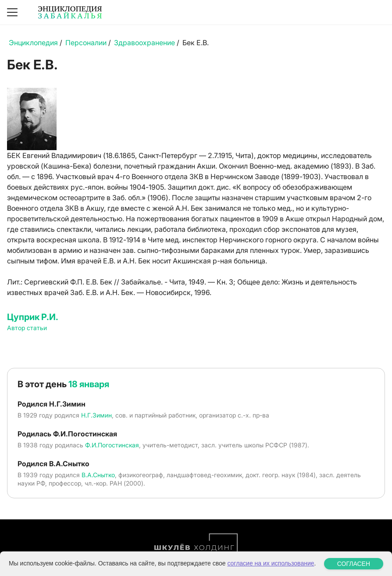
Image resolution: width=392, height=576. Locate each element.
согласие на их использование (271, 563)
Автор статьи (27, 328)
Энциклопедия (33, 43)
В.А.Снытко (98, 475)
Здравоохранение (144, 43)
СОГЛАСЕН (354, 564)
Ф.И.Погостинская (112, 445)
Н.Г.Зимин (96, 415)
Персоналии (86, 43)
